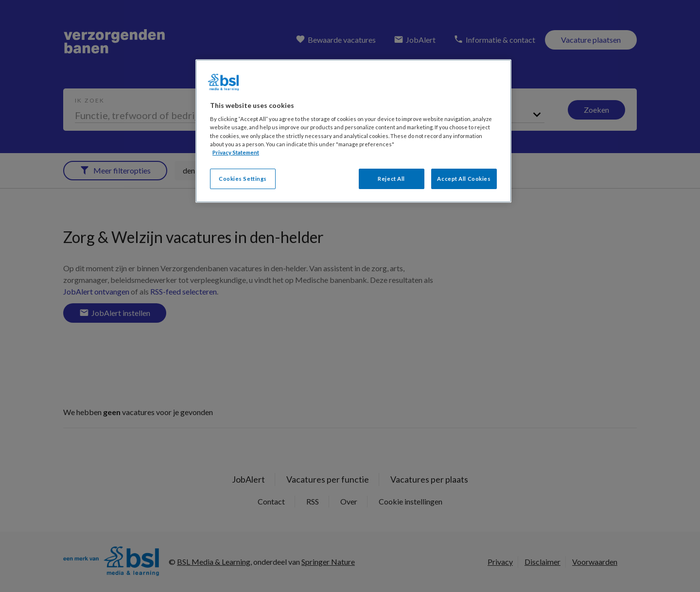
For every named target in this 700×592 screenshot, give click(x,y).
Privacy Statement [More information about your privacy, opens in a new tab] (236, 152)
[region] (353, 131)
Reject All (391, 179)
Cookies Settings (243, 179)
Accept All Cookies (464, 179)
